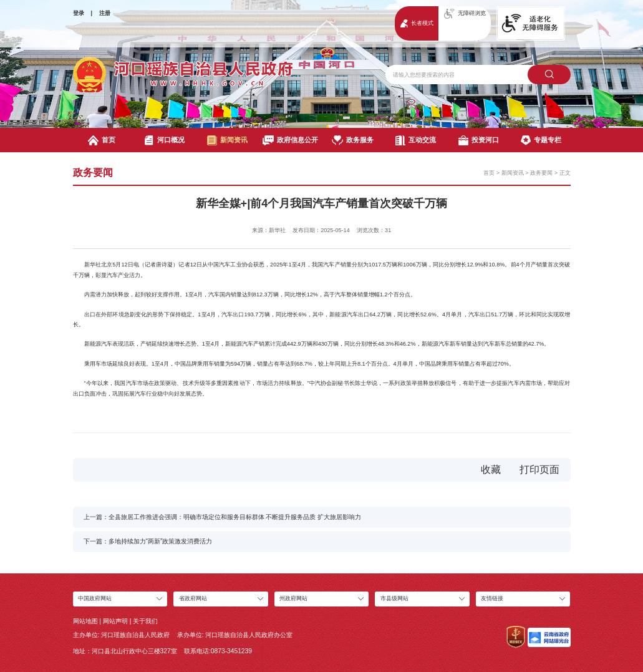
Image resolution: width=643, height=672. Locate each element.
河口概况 (164, 140)
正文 (565, 173)
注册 (105, 13)
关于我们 (145, 621)
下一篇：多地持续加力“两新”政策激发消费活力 (148, 541)
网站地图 (85, 621)
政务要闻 (541, 173)
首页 (102, 140)
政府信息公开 (290, 140)
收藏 (491, 470)
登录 (79, 13)
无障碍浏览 (465, 14)
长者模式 (417, 23)
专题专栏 (541, 140)
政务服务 (353, 140)
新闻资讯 (227, 140)
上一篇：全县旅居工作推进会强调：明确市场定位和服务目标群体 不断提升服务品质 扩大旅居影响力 (223, 517)
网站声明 (115, 621)
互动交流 (416, 140)
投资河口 (479, 140)
